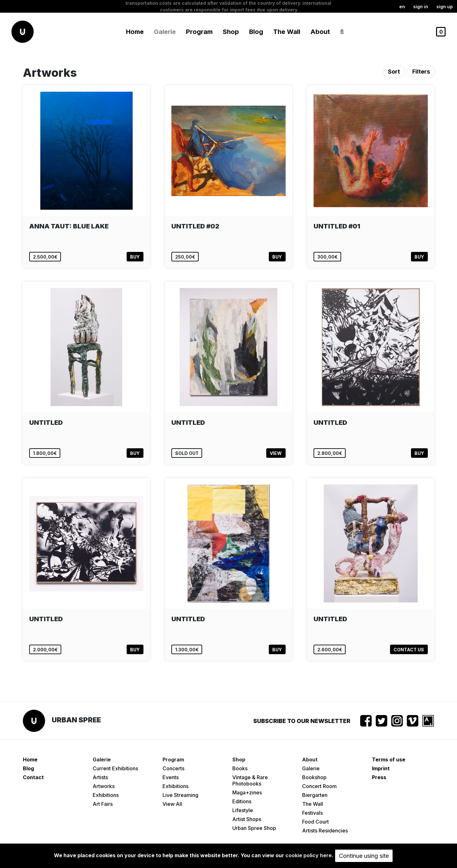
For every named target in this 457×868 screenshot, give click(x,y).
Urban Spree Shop (254, 828)
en (402, 7)
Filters (421, 72)
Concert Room (319, 786)
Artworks (104, 786)
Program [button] (199, 32)
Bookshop (314, 777)
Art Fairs (103, 804)
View (276, 453)
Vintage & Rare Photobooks (250, 780)
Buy (135, 257)
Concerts (173, 768)
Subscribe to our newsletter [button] (302, 721)
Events (171, 777)
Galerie (311, 768)
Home (135, 32)
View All (172, 804)
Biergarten (315, 795)
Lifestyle (243, 810)
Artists (100, 777)
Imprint (381, 768)
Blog (256, 32)
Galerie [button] (165, 32)
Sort (394, 72)
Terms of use (389, 760)
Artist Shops (247, 819)
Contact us (409, 650)
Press (379, 777)
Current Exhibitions (115, 768)
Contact (33, 777)
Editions (242, 801)
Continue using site (364, 856)
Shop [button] (231, 32)
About (320, 32)
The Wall (287, 32)
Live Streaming (180, 795)
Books (240, 768)
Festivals (312, 813)
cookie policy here (308, 855)
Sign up (445, 7)
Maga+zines (247, 792)
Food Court (315, 822)
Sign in (421, 7)
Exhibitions (106, 795)
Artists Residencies (325, 831)
